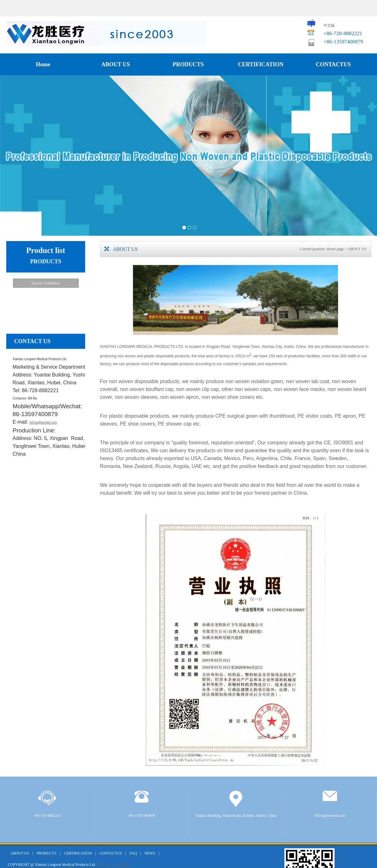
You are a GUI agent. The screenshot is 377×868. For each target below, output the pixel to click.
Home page (335, 249)
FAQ (133, 853)
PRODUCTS (188, 64)
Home (43, 64)
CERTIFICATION (261, 64)
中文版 (329, 25)
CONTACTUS (333, 64)
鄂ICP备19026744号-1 (115, 865)
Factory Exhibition (46, 283)
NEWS (150, 853)
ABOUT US (115, 64)
